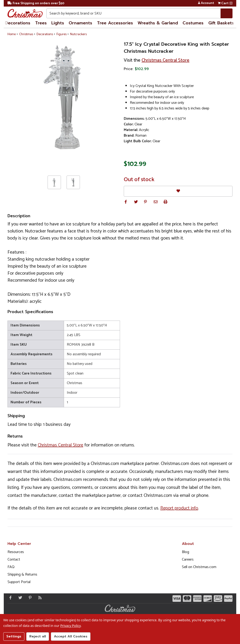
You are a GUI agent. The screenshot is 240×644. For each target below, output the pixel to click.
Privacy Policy (70, 626)
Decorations (18, 23)
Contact (14, 560)
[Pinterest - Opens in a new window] (29, 598)
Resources (16, 552)
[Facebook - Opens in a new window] (9, 598)
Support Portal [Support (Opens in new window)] (19, 582)
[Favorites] (178, 191)
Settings (14, 636)
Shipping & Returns (22, 575)
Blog (186, 552)
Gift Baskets (221, 23)
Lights (58, 23)
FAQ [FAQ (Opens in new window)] (11, 567)
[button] (126, 202)
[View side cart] (231, 3)
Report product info (179, 508)
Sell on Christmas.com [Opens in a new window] (199, 567)
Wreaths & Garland (158, 23)
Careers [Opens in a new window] (188, 560)
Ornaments (80, 23)
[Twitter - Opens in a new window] (19, 598)
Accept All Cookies (71, 636)
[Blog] (39, 598)
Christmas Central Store (165, 60)
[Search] (227, 13)
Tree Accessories (115, 23)
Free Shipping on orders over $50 (36, 3)
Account (206, 3)
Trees (41, 23)
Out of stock (139, 180)
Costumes (193, 23)
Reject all (38, 636)
